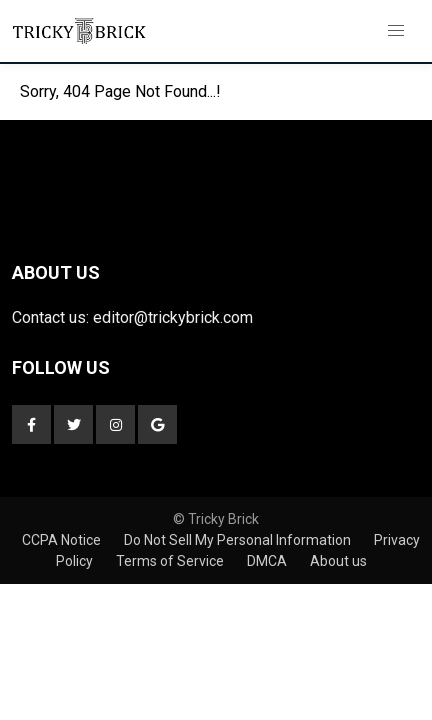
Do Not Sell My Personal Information (239, 540)
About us (338, 561)
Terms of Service (171, 561)
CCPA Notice (63, 540)
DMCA (268, 561)
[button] (396, 31)
